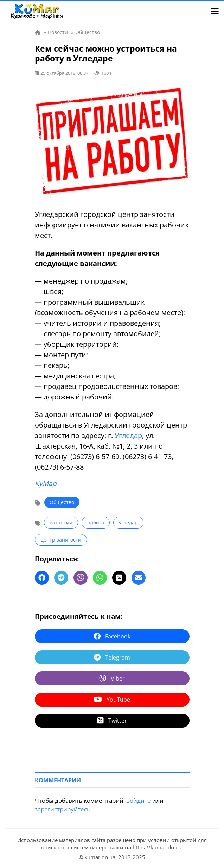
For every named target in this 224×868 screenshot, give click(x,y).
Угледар (128, 435)
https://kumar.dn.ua (157, 847)
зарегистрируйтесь (63, 809)
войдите (139, 800)
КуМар (46, 483)
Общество (62, 502)
